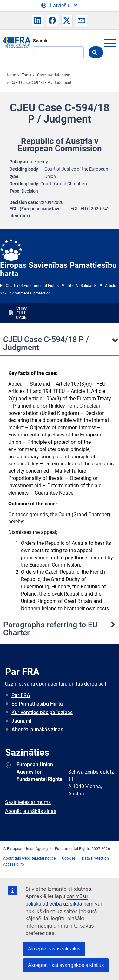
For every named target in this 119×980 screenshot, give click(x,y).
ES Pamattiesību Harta (37, 704)
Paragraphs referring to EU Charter (50, 629)
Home (11, 75)
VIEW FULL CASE (21, 313)
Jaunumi (21, 721)
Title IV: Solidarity (82, 286)
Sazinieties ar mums (28, 802)
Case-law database (53, 75)
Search (40, 41)
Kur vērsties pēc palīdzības (42, 712)
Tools (26, 75)
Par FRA (21, 695)
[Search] (58, 52)
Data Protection (95, 858)
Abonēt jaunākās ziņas (37, 730)
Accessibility (14, 864)
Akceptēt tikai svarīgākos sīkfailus (66, 965)
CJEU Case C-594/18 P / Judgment (41, 83)
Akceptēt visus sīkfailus (54, 949)
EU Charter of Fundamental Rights (29, 286)
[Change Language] (60, 6)
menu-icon (110, 43)
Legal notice (45, 858)
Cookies (69, 858)
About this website (19, 858)
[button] (38, 20)
